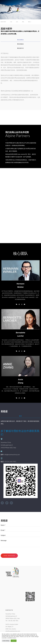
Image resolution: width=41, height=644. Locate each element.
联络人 (30, 22)
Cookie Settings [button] (6, 641)
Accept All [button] (14, 641)
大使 (11, 22)
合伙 (17, 22)
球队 (23, 22)
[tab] (20, 40)
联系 (21, 416)
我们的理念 (21, 40)
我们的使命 (21, 44)
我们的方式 (21, 48)
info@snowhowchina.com (13, 631)
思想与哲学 (3, 22)
